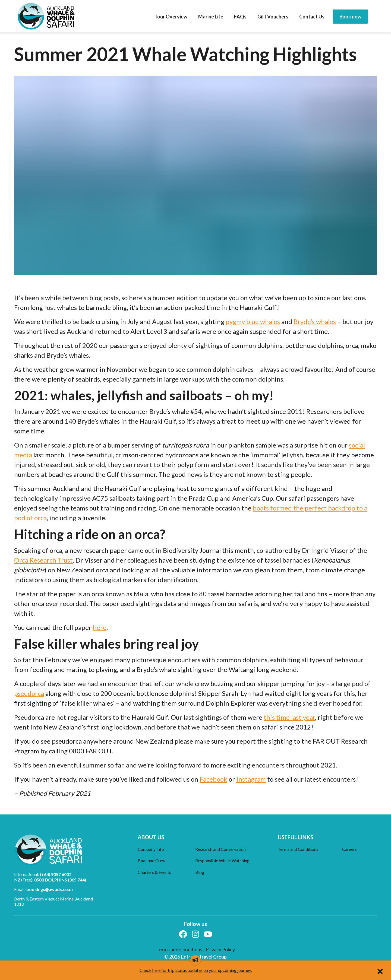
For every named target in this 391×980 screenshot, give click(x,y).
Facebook (213, 779)
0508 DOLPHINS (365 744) (60, 880)
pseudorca (29, 693)
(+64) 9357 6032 (56, 874)
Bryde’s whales (315, 321)
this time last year (289, 717)
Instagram (251, 779)
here (100, 627)
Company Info (151, 849)
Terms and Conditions (298, 849)
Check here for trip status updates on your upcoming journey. (196, 970)
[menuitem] (171, 17)
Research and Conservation (220, 849)
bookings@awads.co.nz (50, 889)
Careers (349, 849)
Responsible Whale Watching (222, 860)
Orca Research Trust (43, 560)
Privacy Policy (220, 949)
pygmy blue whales (253, 321)
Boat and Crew (152, 860)
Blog (200, 872)
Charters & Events (154, 872)
